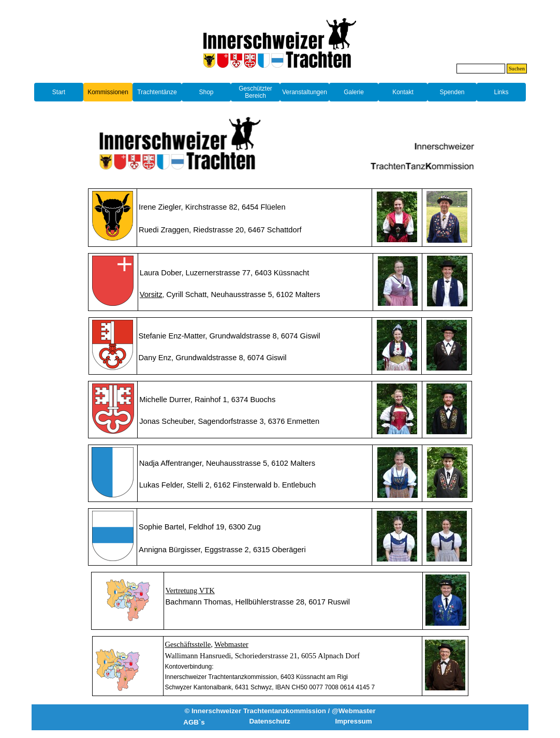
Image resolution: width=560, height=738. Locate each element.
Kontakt (403, 92)
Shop (206, 92)
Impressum (353, 721)
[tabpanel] (280, 76)
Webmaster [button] (231, 644)
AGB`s (194, 722)
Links (501, 92)
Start (59, 92)
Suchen (517, 69)
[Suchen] (481, 69)
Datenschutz (269, 721)
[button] (151, 295)
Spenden (452, 92)
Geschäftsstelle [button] (188, 644)
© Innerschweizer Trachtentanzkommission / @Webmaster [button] (280, 711)
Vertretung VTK (190, 591)
